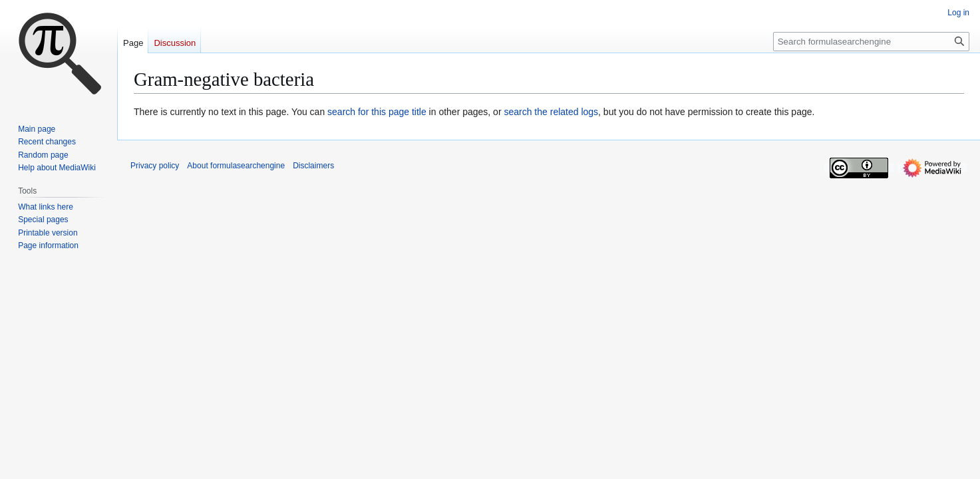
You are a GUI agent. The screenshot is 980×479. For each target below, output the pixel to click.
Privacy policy (155, 166)
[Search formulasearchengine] (871, 42)
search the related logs (551, 112)
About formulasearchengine (236, 166)
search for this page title (377, 112)
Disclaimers (313, 166)
